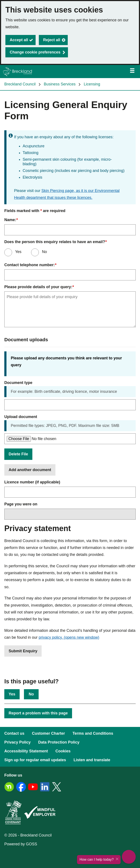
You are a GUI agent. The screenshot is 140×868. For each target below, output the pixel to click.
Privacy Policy (17, 742)
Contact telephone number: (30, 265)
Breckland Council (20, 84)
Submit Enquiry (23, 651)
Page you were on (21, 504)
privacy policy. (69, 637)
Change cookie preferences (35, 52)
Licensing (92, 84)
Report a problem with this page (38, 713)
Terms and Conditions (93, 733)
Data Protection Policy (59, 742)
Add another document (30, 470)
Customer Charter (48, 733)
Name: (11, 220)
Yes (18, 252)
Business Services (60, 84)
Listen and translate (92, 760)
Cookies (63, 751)
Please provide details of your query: (39, 287)
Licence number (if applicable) (32, 482)
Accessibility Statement (26, 751)
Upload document (21, 417)
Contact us (14, 733)
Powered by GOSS (21, 844)
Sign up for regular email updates (35, 760)
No (31, 694)
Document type (18, 383)
